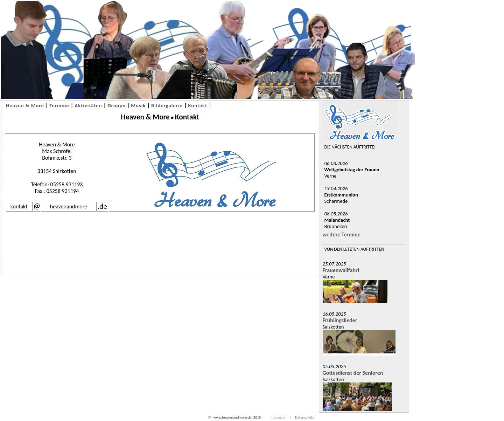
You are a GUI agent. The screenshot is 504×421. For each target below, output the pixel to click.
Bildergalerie (167, 105)
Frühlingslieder (340, 320)
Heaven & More (25, 105)
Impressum (278, 417)
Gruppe (117, 105)
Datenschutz (304, 417)
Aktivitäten (88, 105)
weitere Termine (342, 234)
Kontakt (198, 105)
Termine (59, 105)
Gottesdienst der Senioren (353, 373)
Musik (138, 105)
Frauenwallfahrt (341, 270)
